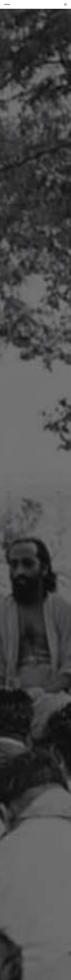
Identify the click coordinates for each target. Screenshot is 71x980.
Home (26, 16)
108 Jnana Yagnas (38, 16)
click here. (19, 963)
